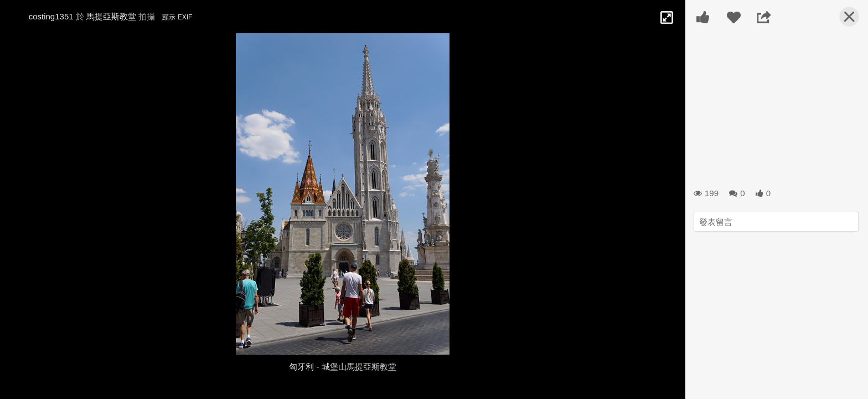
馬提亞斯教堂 (111, 16)
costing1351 (51, 16)
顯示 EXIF (177, 17)
